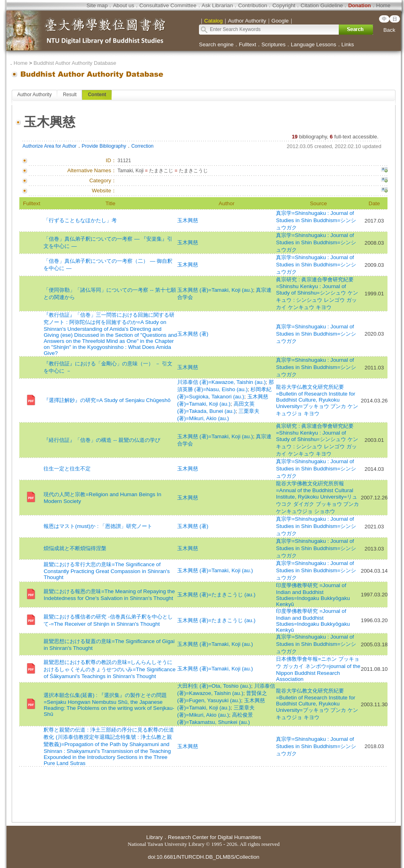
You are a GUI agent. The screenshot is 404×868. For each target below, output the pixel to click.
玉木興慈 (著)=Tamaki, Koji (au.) (215, 290)
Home (383, 5)
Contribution (253, 5)
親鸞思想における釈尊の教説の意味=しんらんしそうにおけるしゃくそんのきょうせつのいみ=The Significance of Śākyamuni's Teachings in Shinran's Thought (109, 669)
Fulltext (248, 44)
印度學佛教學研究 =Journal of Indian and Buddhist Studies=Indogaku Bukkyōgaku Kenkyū (313, 595)
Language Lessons (314, 44)
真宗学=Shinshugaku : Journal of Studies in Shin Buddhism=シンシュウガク (316, 220)
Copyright (284, 5)
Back (389, 30)
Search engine (216, 44)
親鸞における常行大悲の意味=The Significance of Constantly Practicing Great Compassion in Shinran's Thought (107, 571)
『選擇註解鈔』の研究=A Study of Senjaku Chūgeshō (107, 400)
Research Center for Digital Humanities (214, 837)
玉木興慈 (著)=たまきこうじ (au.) (216, 595)
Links (348, 44)
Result (70, 95)
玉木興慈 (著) (193, 334)
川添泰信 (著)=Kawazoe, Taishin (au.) (222, 382)
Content (97, 95)
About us (123, 5)
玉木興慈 (188, 220)
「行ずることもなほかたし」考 (80, 220)
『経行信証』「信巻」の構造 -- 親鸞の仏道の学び (102, 440)
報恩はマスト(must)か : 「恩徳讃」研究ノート (98, 526)
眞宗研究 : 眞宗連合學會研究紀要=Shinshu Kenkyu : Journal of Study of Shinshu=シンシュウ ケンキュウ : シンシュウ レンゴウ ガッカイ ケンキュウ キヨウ (317, 293)
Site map (97, 5)
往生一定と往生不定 (67, 469)
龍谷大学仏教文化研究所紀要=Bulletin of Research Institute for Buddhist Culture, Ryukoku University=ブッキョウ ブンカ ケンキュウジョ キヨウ (317, 400)
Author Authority (34, 95)
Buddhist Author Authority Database (75, 63)
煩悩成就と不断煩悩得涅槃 (75, 548)
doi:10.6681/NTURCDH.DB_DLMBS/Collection (204, 857)
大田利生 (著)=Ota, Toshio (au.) (214, 686)
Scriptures (273, 44)
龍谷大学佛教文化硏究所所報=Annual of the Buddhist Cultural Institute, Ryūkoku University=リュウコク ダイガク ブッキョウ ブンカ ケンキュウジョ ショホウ (317, 497)
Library (154, 837)
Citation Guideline (322, 5)
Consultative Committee (168, 5)
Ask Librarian (218, 5)
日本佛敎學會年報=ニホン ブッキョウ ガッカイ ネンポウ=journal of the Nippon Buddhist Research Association (318, 669)
